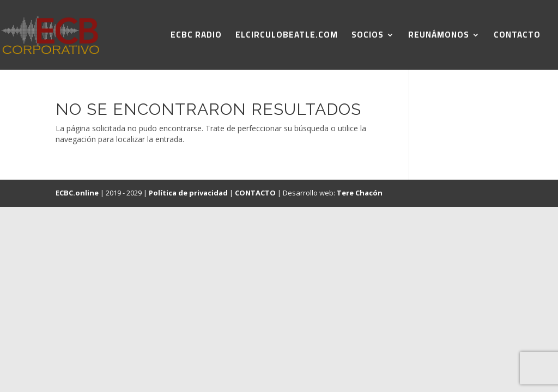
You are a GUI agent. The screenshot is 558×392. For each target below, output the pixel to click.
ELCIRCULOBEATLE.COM (287, 37)
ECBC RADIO (196, 37)
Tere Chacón (360, 193)
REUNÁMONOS (439, 37)
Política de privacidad (188, 193)
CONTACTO (517, 37)
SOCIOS (368, 37)
